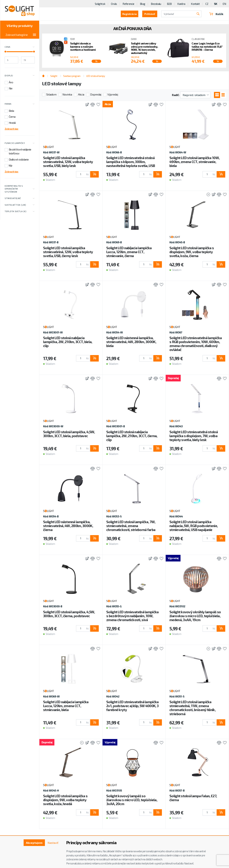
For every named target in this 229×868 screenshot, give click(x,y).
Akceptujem (34, 843)
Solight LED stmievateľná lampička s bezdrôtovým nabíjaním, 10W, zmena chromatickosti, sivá (132, 616)
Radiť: (176, 95)
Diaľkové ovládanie (19, 159)
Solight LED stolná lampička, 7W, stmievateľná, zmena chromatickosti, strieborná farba (131, 526)
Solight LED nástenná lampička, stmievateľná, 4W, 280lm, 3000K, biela (131, 342)
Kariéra (181, 4)
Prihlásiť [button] (150, 14)
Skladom (51, 94)
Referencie (128, 4)
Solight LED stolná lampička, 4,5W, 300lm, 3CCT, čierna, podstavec (69, 614)
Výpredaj (113, 94)
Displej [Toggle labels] (20, 76)
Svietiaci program (72, 76)
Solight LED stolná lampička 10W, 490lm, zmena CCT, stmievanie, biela (194, 162)
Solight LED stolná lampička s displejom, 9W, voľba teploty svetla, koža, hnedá (65, 800)
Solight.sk (100, 4)
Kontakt (195, 4)
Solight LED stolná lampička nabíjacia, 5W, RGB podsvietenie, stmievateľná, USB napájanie (194, 526)
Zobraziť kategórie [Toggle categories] (21, 35)
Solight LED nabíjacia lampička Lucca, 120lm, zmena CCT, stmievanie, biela (66, 706)
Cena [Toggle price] (20, 47)
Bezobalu (156, 4)
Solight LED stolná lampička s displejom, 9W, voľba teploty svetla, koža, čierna (192, 252)
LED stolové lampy (96, 76)
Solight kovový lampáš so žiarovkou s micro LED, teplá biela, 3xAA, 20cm (132, 800)
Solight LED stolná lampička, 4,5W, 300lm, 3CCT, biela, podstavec (69, 434)
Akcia (81, 94)
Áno (11, 82)
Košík (216, 14)
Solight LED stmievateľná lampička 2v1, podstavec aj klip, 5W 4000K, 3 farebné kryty (132, 706)
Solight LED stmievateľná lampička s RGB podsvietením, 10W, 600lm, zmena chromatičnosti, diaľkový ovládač (196, 344)
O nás (114, 4)
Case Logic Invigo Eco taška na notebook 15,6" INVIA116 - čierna (207, 46)
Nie (11, 88)
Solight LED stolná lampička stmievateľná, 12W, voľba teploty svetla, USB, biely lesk (68, 162)
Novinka (67, 94)
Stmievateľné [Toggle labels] (20, 199)
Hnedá (12, 123)
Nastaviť (53, 843)
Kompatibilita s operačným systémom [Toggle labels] (20, 189)
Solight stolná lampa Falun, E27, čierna (193, 798)
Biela (11, 111)
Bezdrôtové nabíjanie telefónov (20, 151)
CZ (207, 4)
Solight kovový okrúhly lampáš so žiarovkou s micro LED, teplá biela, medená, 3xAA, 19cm (195, 616)
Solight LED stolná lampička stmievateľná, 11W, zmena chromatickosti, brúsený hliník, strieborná (193, 708)
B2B (169, 4)
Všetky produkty (20, 26)
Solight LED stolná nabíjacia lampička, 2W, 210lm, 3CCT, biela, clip (68, 342)
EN (224, 4)
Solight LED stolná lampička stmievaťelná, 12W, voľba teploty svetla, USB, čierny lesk (68, 252)
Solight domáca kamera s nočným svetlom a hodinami (83, 46)
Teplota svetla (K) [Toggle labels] (20, 212)
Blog (142, 4)
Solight (54, 76)
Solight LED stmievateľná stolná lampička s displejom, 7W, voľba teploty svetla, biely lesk (194, 436)
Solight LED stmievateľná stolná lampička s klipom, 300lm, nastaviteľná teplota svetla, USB (131, 162)
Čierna (12, 117)
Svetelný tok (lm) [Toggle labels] (20, 205)
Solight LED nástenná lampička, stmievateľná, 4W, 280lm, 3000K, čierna (68, 526)
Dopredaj (96, 94)
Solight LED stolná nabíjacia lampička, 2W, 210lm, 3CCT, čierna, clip (132, 436)
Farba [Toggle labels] (20, 104)
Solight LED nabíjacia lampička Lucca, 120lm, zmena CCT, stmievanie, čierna (129, 252)
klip (10, 165)
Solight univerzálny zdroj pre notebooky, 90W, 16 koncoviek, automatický (144, 48)
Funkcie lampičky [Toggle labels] (20, 143)
